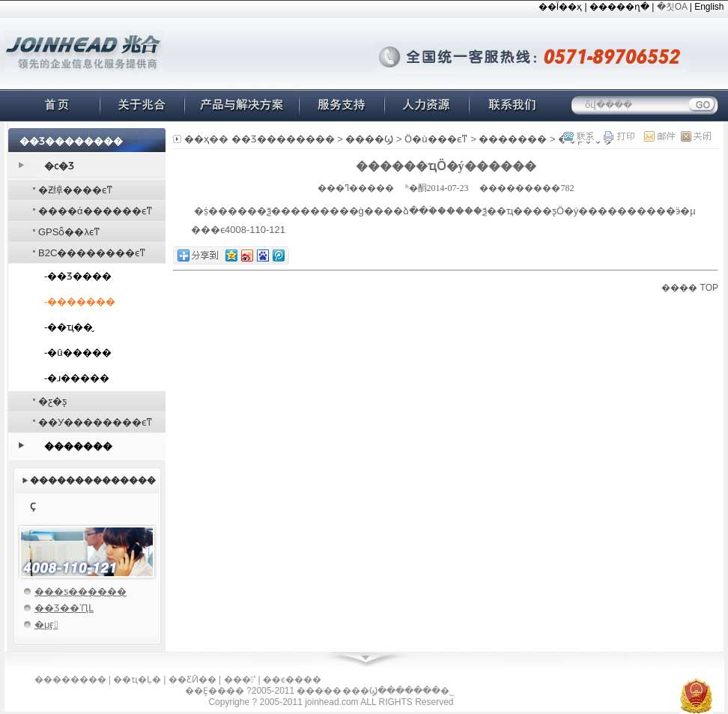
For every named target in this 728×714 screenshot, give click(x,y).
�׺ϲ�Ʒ (59, 166)
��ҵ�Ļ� (137, 680)
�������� (70, 680)
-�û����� (78, 353)
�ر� (692, 136)
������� (78, 446)
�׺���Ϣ (369, 139)
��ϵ (582, 136)
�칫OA (672, 7)
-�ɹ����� (77, 378)
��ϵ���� (292, 680)
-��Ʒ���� (78, 276)
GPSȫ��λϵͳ (69, 232)
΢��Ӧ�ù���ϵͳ (436, 139)
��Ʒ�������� (283, 139)
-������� (80, 302)
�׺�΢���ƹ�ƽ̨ (52, 401)
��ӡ (618, 136)
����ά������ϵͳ (95, 211)
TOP (709, 288)
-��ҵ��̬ (69, 327)
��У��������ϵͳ (95, 422)
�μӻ (46, 624)
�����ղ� (619, 7)
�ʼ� (655, 136)
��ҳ (197, 139)
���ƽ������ (81, 592)
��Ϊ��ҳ (560, 7)
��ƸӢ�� (192, 680)
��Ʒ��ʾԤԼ (64, 608)
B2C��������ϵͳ (92, 253)
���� (679, 288)
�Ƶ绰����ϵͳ (76, 190)
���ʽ (240, 680)
